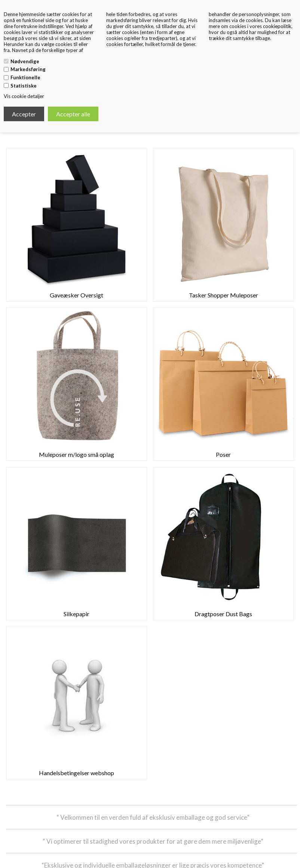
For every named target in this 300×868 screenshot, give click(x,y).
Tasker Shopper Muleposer (224, 295)
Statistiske (24, 86)
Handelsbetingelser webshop (76, 773)
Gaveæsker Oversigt (76, 295)
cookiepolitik (277, 26)
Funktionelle (25, 77)
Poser (223, 454)
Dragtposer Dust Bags (223, 614)
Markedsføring (28, 69)
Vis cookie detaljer (24, 96)
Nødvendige (25, 61)
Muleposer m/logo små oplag (76, 454)
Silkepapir (76, 614)
